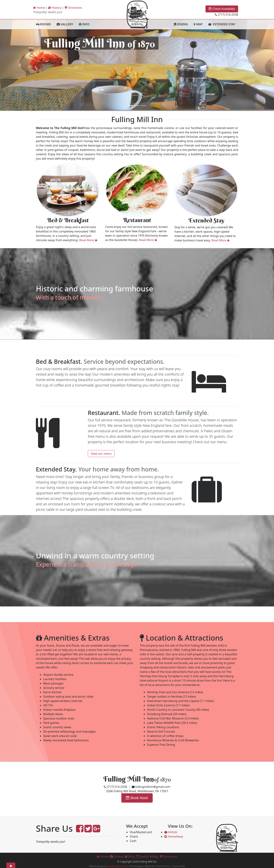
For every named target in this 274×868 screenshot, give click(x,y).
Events (142, 857)
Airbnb (171, 832)
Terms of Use (163, 866)
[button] (21, 65)
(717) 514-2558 (226, 15)
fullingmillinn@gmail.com (151, 787)
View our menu (101, 454)
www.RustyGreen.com (118, 866)
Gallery (117, 857)
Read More (71, 236)
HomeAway (174, 836)
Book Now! (137, 798)
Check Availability (222, 9)
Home (39, 8)
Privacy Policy (178, 866)
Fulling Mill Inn (129, 779)
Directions (73, 8)
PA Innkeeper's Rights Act (142, 866)
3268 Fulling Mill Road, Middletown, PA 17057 (137, 791)
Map (154, 857)
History (55, 8)
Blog (130, 857)
